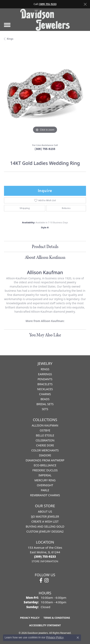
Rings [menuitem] (45, 369)
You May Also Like (45, 335)
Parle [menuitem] (45, 490)
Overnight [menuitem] (45, 485)
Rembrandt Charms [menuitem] (45, 495)
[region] (45, 94)
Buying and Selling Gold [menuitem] (45, 526)
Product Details (45, 246)
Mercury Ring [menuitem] (45, 480)
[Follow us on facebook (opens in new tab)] (41, 580)
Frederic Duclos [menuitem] (45, 470)
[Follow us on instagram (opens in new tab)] (46, 580)
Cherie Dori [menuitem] (45, 445)
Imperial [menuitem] (45, 475)
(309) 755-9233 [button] (48, 4)
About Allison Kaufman (45, 257)
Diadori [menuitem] (45, 455)
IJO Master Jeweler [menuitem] (45, 516)
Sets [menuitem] (45, 409)
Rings (10, 39)
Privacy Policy (30, 618)
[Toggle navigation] (7, 25)
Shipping (25, 208)
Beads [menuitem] (45, 399)
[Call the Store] (45, 556)
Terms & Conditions (57, 618)
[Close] (85, 4)
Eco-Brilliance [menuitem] (45, 465)
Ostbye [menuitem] (45, 430)
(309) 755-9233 (45, 149)
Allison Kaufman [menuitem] (45, 425)
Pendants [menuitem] (45, 379)
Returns (66, 208)
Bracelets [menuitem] (45, 384)
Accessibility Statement (45, 625)
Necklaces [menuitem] (45, 389)
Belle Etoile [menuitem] (45, 435)
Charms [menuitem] (45, 394)
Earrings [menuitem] (45, 374)
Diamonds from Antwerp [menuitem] (45, 460)
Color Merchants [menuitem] (45, 450)
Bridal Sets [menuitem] (45, 404)
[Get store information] (45, 561)
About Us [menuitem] (45, 512)
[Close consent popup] (78, 638)
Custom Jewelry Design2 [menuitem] (45, 531)
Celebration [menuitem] (45, 440)
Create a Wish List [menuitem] (45, 521)
